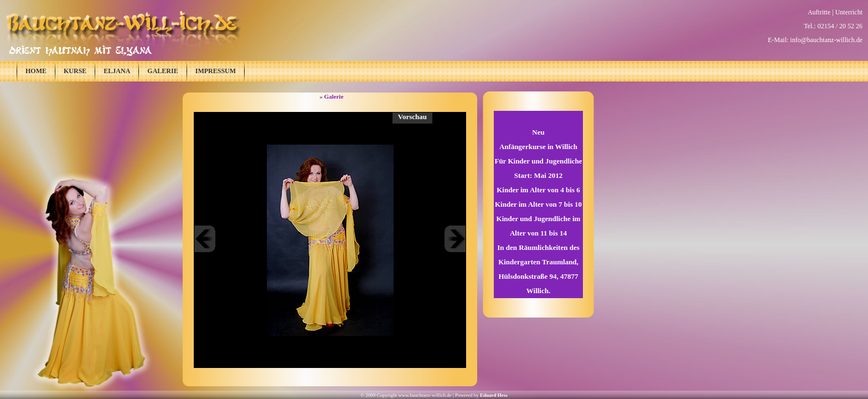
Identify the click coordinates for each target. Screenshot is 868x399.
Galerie (162, 71)
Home (36, 71)
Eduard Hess (494, 395)
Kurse (75, 71)
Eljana (117, 71)
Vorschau (412, 117)
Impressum (216, 71)
